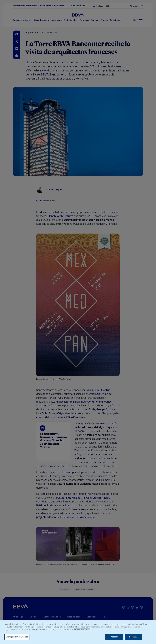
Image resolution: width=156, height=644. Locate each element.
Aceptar (114, 637)
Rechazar (133, 637)
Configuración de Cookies (17, 637)
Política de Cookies (82, 630)
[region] (78, 632)
